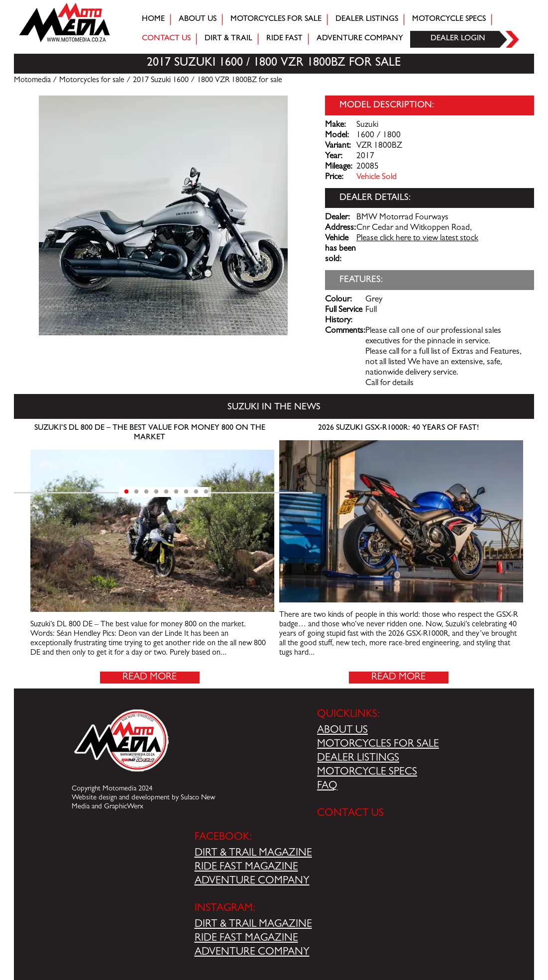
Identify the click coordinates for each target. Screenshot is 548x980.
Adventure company (360, 39)
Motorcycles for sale (276, 19)
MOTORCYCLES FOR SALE (378, 745)
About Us (198, 19)
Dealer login (458, 39)
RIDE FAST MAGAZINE (246, 868)
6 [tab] (176, 492)
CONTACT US (350, 814)
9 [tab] (206, 492)
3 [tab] (146, 492)
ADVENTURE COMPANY (252, 882)
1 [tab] (126, 492)
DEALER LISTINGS (358, 759)
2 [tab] (136, 492)
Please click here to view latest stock (417, 239)
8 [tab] (196, 492)
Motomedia (32, 81)
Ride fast (284, 39)
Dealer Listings (367, 19)
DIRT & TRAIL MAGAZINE (253, 854)
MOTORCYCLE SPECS (367, 773)
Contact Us (166, 39)
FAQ (327, 786)
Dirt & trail (228, 39)
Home (153, 19)
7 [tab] (186, 492)
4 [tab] (156, 492)
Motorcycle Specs (449, 19)
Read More (150, 678)
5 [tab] (166, 492)
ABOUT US (342, 731)
